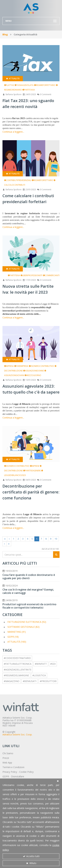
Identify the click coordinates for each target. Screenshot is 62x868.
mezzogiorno (33, 375)
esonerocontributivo (41, 366)
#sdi (53, 664)
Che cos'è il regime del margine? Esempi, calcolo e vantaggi (28, 591)
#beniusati (30, 681)
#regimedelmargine (16, 675)
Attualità (13, 79)
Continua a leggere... (13, 132)
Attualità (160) (17, 642)
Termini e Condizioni (13, 767)
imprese (35, 466)
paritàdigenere (32, 471)
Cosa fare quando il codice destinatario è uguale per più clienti (29, 577)
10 (56, 539)
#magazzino (12, 681)
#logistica (39, 675)
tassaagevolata (24, 85)
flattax (9, 85)
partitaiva (29, 90)
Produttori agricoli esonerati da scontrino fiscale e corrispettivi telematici (29, 606)
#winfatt (41, 664)
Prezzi (6, 758)
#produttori (48, 681)
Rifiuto (31, 863)
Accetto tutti (31, 856)
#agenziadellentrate (18, 670)
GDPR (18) (13, 637)
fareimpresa (21, 366)
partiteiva (14, 275)
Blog (5, 34)
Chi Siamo (8, 753)
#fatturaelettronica (18, 664)
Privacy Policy (10, 772)
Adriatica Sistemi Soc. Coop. (17, 734)
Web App (7, 763)
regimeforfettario (45, 85)
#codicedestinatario (17, 658)
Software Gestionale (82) (23, 627)
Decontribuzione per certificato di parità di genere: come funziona (31, 492)
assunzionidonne (33, 371)
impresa (9, 366)
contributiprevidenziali (18, 180)
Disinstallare (18, 776)
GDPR (6, 776)
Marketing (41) (17, 632)
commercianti (51, 275)
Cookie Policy (26, 772)
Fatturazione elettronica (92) (27, 622)
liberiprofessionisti (31, 275)
